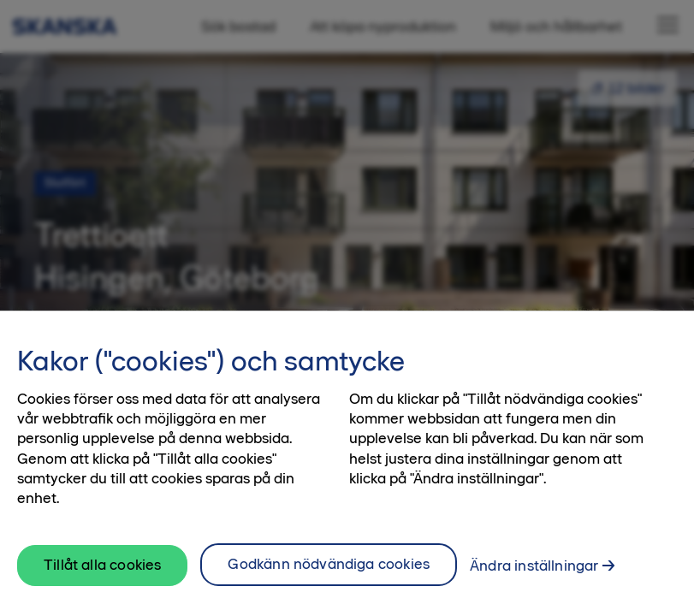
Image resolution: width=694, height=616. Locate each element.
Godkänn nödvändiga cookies (329, 572)
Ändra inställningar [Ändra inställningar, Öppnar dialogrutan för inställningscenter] (534, 574)
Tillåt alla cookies (102, 573)
